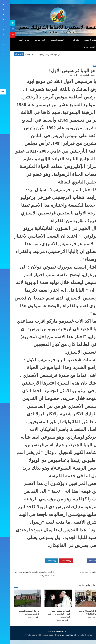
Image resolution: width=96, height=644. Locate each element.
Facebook (84, 561)
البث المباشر (30, 40)
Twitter (70, 561)
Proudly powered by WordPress (29, 635)
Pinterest (56, 561)
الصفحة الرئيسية (81, 40)
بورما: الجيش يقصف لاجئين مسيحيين (19, 612)
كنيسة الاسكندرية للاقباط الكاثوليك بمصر (48, 27)
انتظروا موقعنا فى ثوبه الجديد (81, 572)
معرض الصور (14, 40)
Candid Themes (75, 635)
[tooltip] (2, 23)
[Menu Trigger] (88, 5)
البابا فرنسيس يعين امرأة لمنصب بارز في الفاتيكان (49, 614)
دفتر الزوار (64, 40)
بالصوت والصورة (47, 40)
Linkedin (41, 561)
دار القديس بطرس (80, 47)
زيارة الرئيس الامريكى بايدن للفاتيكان (79, 612)
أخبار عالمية (87, 66)
